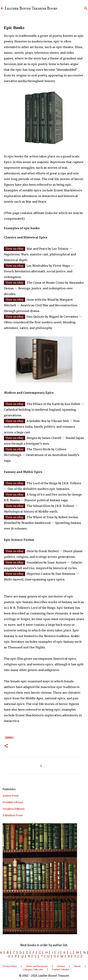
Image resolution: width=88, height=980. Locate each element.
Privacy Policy (10, 966)
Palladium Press (13, 815)
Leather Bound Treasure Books (31, 8)
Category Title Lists (33, 969)
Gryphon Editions (14, 809)
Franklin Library (13, 802)
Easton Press (11, 796)
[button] (6, 746)
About (77, 966)
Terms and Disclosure (37, 966)
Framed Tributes (61, 969)
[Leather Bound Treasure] (2, 9)
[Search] (86, 8)
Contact (61, 966)
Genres (9, 738)
